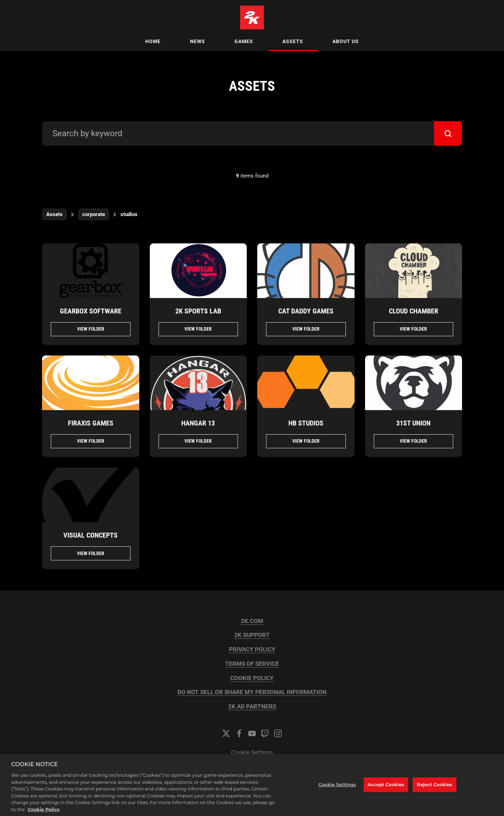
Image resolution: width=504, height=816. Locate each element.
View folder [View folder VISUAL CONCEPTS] (91, 553)
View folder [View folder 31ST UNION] (413, 441)
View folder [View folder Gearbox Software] (91, 329)
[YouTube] (252, 733)
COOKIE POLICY (252, 678)
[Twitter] (226, 733)
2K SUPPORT (252, 635)
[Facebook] (239, 733)
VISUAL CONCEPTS (90, 535)
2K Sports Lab (198, 311)
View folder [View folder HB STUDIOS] (306, 441)
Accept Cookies (386, 793)
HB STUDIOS (306, 423)
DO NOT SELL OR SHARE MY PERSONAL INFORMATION (252, 692)
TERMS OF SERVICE (252, 664)
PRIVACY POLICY (252, 649)
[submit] (448, 133)
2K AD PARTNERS (252, 707)
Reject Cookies (435, 793)
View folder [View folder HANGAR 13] (198, 441)
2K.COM (252, 621)
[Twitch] (265, 733)
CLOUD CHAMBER (414, 311)
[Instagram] (278, 733)
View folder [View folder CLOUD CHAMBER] (413, 329)
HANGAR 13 (198, 423)
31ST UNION (413, 423)
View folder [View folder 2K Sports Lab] (198, 329)
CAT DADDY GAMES (306, 311)
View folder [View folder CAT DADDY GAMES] (306, 329)
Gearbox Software (91, 311)
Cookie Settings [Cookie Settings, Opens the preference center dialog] (337, 793)
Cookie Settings (252, 752)
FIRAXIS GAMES (91, 423)
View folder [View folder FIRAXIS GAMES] (91, 441)
